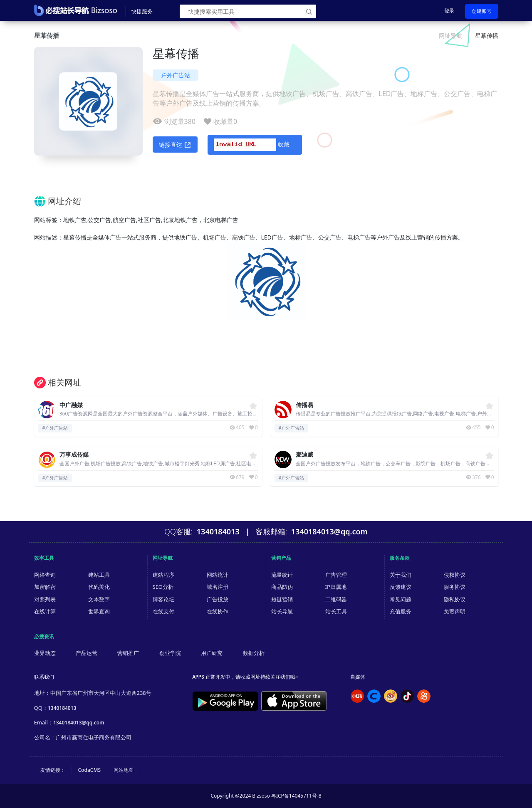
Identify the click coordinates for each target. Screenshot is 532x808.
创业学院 (170, 653)
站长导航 (282, 611)
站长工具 (336, 611)
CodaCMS (90, 770)
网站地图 (124, 770)
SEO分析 (163, 587)
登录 (449, 11)
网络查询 (45, 575)
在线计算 (45, 611)
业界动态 (45, 653)
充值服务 (401, 611)
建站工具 (99, 575)
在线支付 (163, 611)
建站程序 (163, 575)
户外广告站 (176, 75)
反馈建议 (401, 587)
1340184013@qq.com (79, 723)
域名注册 (218, 587)
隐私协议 (455, 599)
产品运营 (87, 653)
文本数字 (99, 599)
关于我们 (401, 575)
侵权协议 (455, 575)
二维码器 (336, 599)
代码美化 (99, 587)
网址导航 (450, 36)
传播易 (304, 405)
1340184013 (62, 708)
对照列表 (45, 599)
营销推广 (128, 653)
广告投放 (218, 599)
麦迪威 (304, 455)
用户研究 (212, 653)
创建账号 (482, 11)
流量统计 (282, 575)
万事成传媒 (74, 455)
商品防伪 (282, 587)
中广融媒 (71, 405)
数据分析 (254, 653)
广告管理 (336, 575)
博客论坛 (163, 599)
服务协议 (455, 587)
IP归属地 (336, 587)
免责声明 (455, 611)
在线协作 (218, 611)
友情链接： (53, 770)
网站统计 (218, 575)
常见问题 (401, 599)
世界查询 (99, 611)
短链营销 (282, 599)
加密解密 (45, 587)
